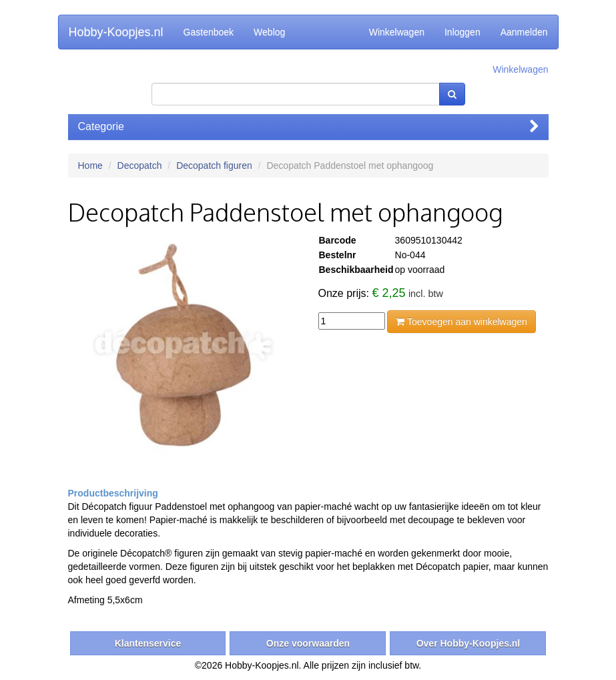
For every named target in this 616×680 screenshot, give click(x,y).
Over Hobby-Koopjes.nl (469, 643)
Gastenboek (209, 32)
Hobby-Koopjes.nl (116, 32)
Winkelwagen (397, 32)
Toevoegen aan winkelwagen (461, 322)
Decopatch (140, 165)
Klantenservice (148, 643)
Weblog (269, 32)
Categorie (308, 126)
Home (90, 165)
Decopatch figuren (214, 165)
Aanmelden (524, 32)
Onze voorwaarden (308, 643)
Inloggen (463, 32)
